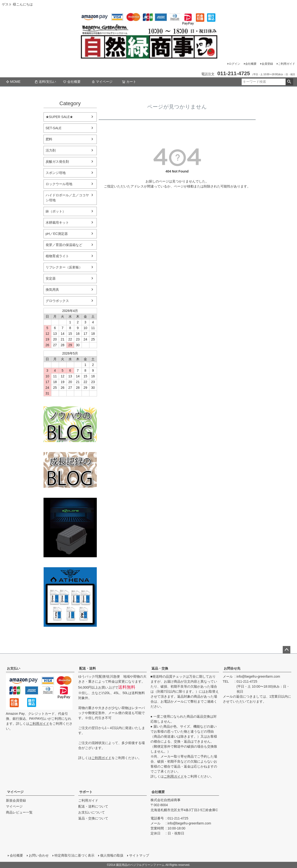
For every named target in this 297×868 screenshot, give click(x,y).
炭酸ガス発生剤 (57, 162)
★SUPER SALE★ (59, 117)
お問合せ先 (232, 668)
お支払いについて (92, 812)
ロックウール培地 (59, 184)
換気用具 (52, 290)
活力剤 (51, 150)
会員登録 (267, 64)
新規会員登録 (16, 800)
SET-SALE (54, 128)
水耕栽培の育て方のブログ (70, 470)
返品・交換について (93, 818)
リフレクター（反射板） (64, 267)
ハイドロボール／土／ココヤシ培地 (67, 198)
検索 (289, 82)
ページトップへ (287, 650)
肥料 (49, 139)
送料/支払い (45, 82)
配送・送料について (93, 806)
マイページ (102, 82)
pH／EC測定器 (57, 234)
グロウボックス (57, 301)
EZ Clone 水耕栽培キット (70, 528)
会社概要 (251, 64)
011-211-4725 (247, 681)
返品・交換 (160, 668)
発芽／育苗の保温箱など (64, 245)
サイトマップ (139, 855)
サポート (86, 792)
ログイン (234, 64)
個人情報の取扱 (112, 855)
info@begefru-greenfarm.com (258, 676)
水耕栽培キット (57, 222)
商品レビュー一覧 (19, 812)
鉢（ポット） (56, 211)
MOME (13, 82)
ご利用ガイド (287, 64)
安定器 (51, 278)
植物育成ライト (57, 256)
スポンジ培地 (56, 173)
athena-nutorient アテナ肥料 (70, 597)
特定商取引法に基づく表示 (74, 855)
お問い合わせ (39, 855)
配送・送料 (88, 668)
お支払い (14, 668)
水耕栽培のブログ (70, 424)
